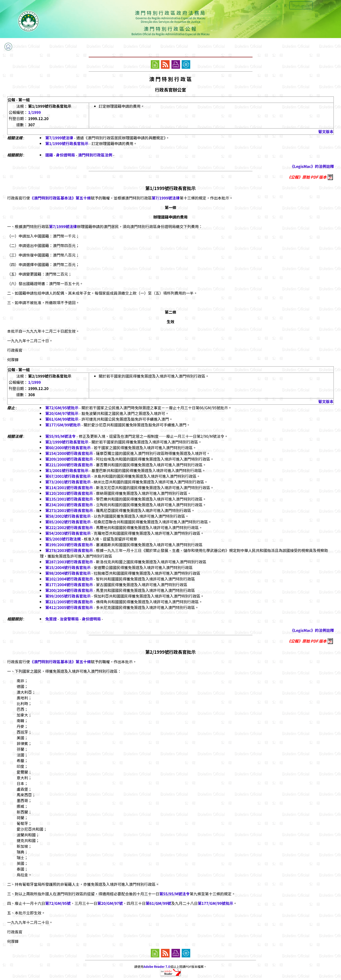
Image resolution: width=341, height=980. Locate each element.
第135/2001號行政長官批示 (69, 499)
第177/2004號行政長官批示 (69, 585)
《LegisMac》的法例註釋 (312, 166)
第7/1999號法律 (59, 138)
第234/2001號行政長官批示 (69, 505)
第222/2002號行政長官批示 (69, 527)
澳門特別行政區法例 (95, 155)
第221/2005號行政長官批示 (69, 602)
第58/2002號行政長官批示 (68, 516)
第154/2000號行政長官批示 (69, 453)
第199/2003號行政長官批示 (69, 545)
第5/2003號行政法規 (63, 539)
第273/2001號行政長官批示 (69, 510)
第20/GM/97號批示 (62, 413)
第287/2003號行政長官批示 (69, 562)
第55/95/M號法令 (60, 436)
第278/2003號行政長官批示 (69, 550)
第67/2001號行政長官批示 (68, 476)
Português (301, 6)
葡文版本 (326, 132)
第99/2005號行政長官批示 (68, 596)
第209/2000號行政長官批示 (69, 459)
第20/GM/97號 (110, 903)
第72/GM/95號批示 (62, 408)
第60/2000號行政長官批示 (68, 448)
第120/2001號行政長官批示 (69, 493)
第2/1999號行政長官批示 (67, 442)
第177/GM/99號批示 (63, 425)
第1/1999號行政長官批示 (67, 143)
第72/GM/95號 (58, 903)
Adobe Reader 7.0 (157, 967)
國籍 (49, 155)
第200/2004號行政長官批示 (69, 590)
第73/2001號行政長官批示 (68, 482)
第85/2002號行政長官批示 (68, 522)
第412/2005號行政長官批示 (69, 607)
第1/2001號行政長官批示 (67, 470)
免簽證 (51, 619)
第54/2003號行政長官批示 (68, 533)
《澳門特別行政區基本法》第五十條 (60, 198)
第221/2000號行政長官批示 (69, 465)
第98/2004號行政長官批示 (68, 573)
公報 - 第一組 (19, 100)
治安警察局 (69, 619)
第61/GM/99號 (158, 903)
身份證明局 (65, 155)
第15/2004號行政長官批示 (68, 567)
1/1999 (34, 112)
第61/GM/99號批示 (62, 419)
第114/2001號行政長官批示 (69, 488)
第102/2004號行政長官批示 (69, 579)
